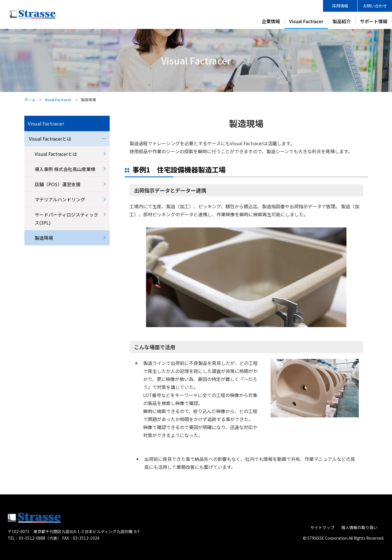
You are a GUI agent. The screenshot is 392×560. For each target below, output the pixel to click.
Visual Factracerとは (50, 139)
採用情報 (340, 6)
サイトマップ (322, 527)
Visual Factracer (306, 21)
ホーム (30, 100)
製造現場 (44, 238)
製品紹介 (342, 21)
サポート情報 (374, 21)
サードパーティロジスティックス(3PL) (66, 219)
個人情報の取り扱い (359, 527)
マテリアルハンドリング (60, 199)
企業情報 (271, 21)
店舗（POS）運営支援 (58, 184)
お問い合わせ (375, 6)
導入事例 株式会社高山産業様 (65, 169)
